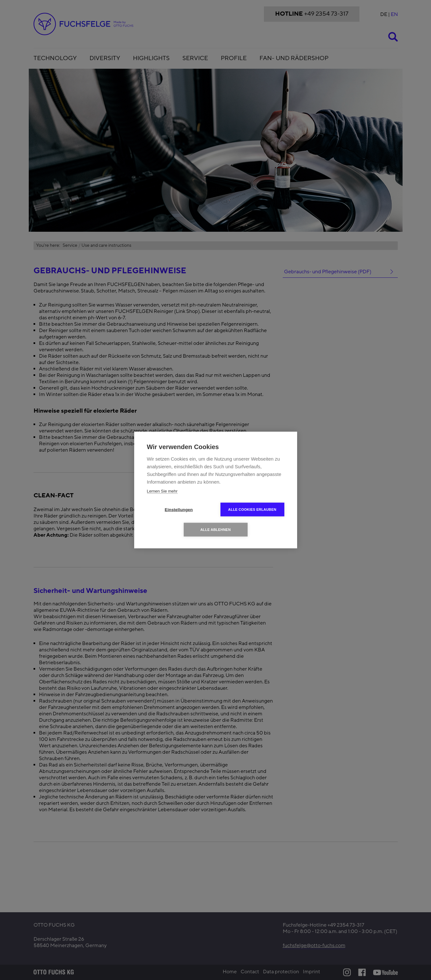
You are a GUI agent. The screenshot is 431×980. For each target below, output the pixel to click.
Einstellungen (179, 510)
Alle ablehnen (216, 530)
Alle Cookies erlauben (252, 509)
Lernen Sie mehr (162, 491)
